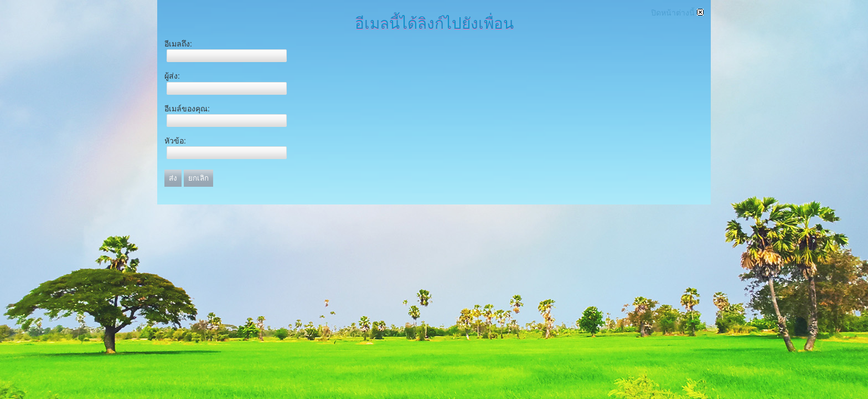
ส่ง (173, 178)
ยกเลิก (198, 178)
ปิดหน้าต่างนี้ (677, 13)
